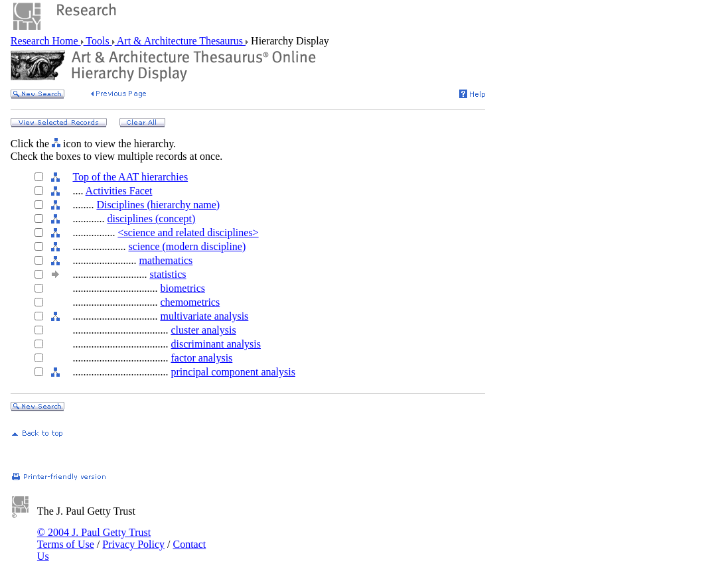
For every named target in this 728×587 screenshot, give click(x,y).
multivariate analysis (204, 316)
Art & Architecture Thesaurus (180, 41)
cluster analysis (203, 330)
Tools (98, 41)
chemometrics (190, 302)
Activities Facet (119, 191)
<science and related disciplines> (188, 232)
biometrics (182, 288)
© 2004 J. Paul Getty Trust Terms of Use (94, 538)
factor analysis (201, 358)
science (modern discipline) (187, 246)
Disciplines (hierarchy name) (158, 205)
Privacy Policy (133, 544)
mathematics (166, 260)
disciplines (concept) (151, 219)
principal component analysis (233, 372)
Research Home (46, 41)
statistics (168, 274)
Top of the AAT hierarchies (130, 177)
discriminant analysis (216, 344)
